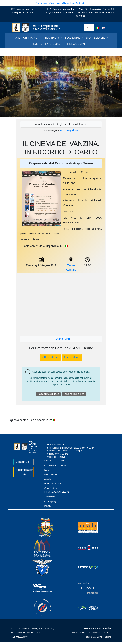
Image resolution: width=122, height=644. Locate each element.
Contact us (22, 462)
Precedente (50, 358)
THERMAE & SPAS (78, 44)
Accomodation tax (24, 472)
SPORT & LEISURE (97, 38)
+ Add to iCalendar (74, 394)
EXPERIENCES (54, 44)
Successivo (72, 358)
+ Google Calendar (48, 394)
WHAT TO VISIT (33, 38)
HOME (17, 38)
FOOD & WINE (74, 38)
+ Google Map (61, 339)
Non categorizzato (70, 130)
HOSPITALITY (54, 38)
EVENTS (38, 44)
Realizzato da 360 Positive (97, 628)
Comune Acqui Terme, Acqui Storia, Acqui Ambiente (61, 3)
